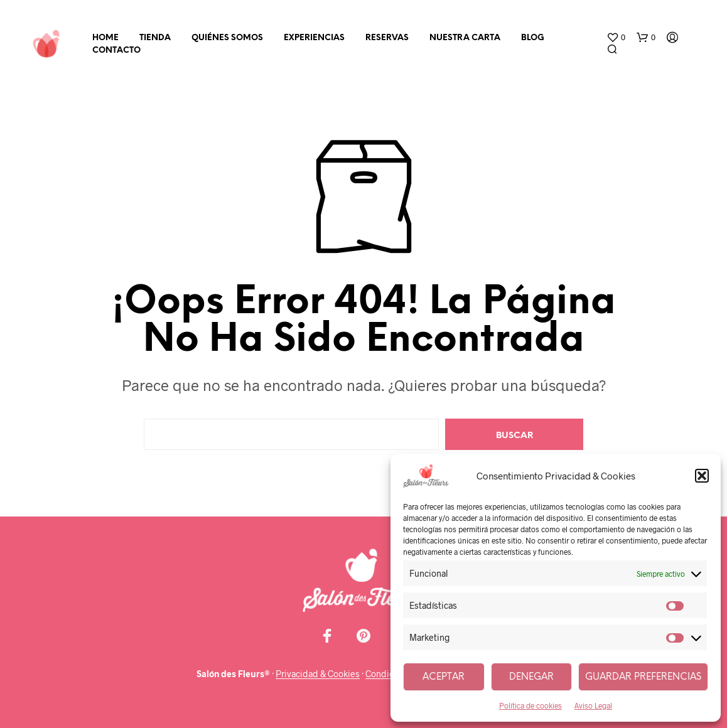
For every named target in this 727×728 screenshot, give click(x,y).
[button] (702, 476)
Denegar (531, 677)
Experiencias (314, 38)
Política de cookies (530, 705)
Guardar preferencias (643, 677)
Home (105, 38)
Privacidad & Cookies (318, 674)
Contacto (116, 51)
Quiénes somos (227, 38)
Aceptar (444, 677)
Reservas (387, 38)
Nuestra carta (465, 38)
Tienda (155, 38)
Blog (533, 38)
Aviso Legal (593, 705)
